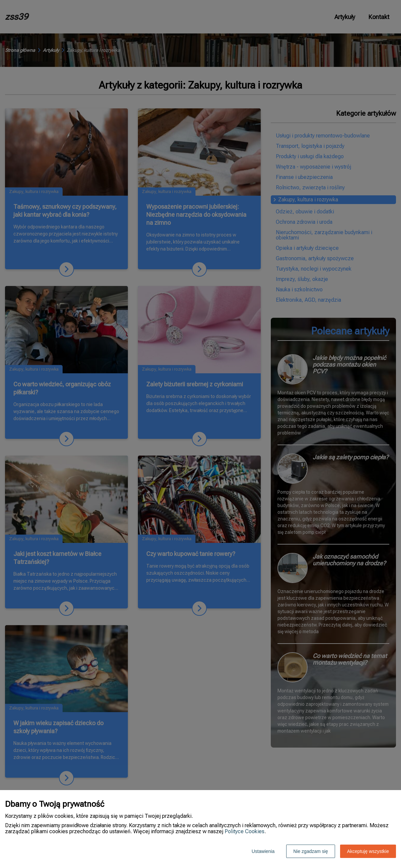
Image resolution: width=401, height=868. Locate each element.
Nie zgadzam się (311, 851)
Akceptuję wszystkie (368, 851)
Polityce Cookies (245, 831)
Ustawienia (263, 851)
